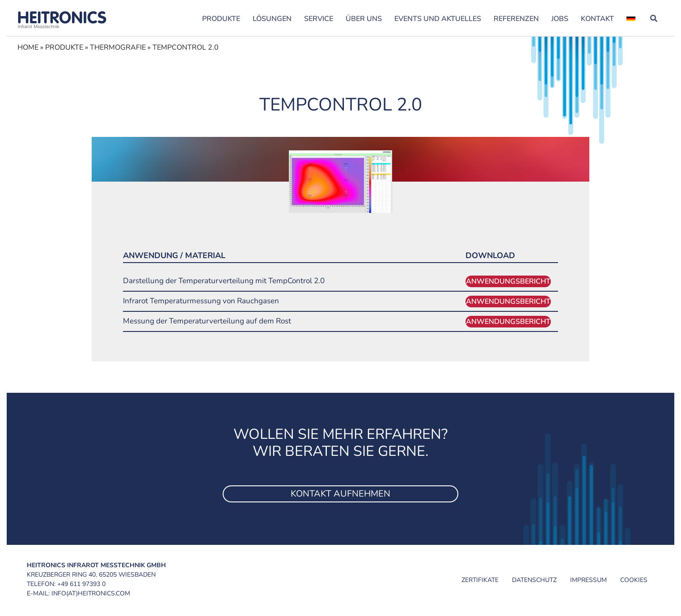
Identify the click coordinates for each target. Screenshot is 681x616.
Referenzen (516, 19)
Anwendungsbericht (508, 281)
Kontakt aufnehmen (340, 494)
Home (28, 47)
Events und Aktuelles (438, 19)
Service (319, 19)
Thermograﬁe (118, 47)
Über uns (364, 19)
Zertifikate (480, 580)
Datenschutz (534, 580)
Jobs (560, 19)
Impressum (588, 580)
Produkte (221, 19)
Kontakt (597, 19)
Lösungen (272, 19)
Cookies (634, 580)
